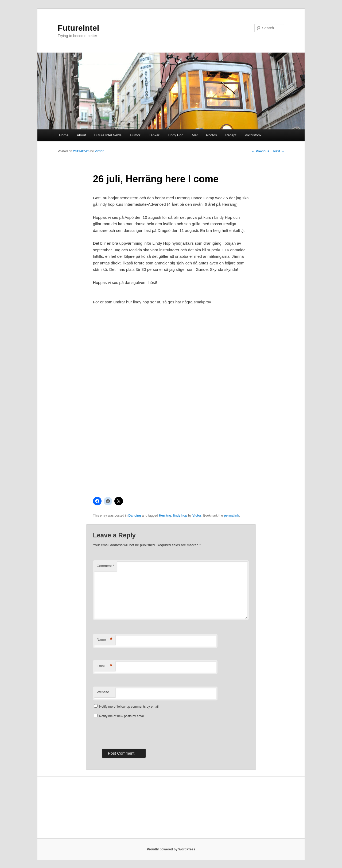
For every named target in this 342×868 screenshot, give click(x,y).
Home (64, 135)
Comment (105, 566)
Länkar (154, 135)
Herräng (165, 516)
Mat (195, 135)
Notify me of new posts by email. (122, 716)
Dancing (135, 516)
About (81, 135)
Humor (135, 135)
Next (279, 151)
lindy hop (180, 516)
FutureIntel (78, 28)
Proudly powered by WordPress (171, 849)
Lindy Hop (176, 135)
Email (105, 666)
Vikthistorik (253, 135)
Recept (231, 135)
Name (105, 640)
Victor (99, 151)
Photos (211, 135)
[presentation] (134, 733)
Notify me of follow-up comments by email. (129, 707)
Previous (261, 151)
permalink (232, 516)
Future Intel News (108, 135)
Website (103, 692)
